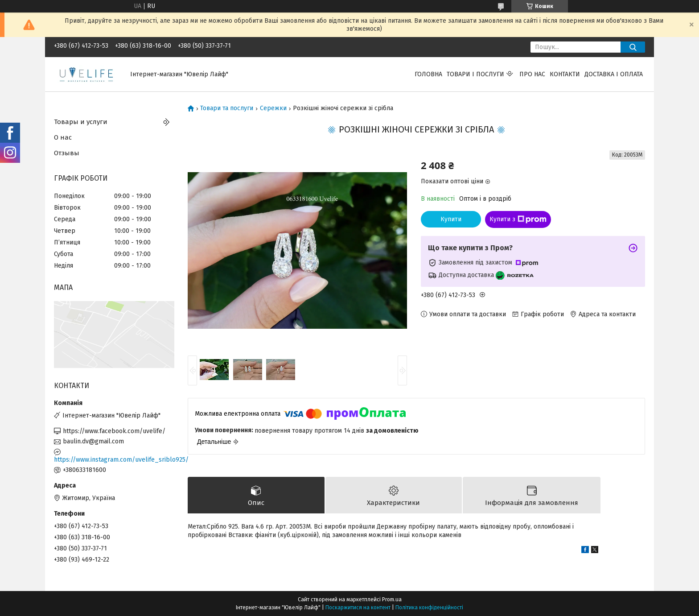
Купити (451, 219)
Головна (428, 74)
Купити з (518, 219)
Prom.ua (392, 599)
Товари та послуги (227, 108)
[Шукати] (633, 47)
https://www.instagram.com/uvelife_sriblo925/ (114, 460)
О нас (63, 137)
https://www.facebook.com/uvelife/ (114, 431)
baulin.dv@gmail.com (93, 441)
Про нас (532, 74)
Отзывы (67, 153)
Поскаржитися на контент (358, 608)
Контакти (565, 74)
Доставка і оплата (614, 74)
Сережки (273, 108)
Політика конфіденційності (429, 608)
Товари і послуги (475, 74)
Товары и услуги (81, 122)
